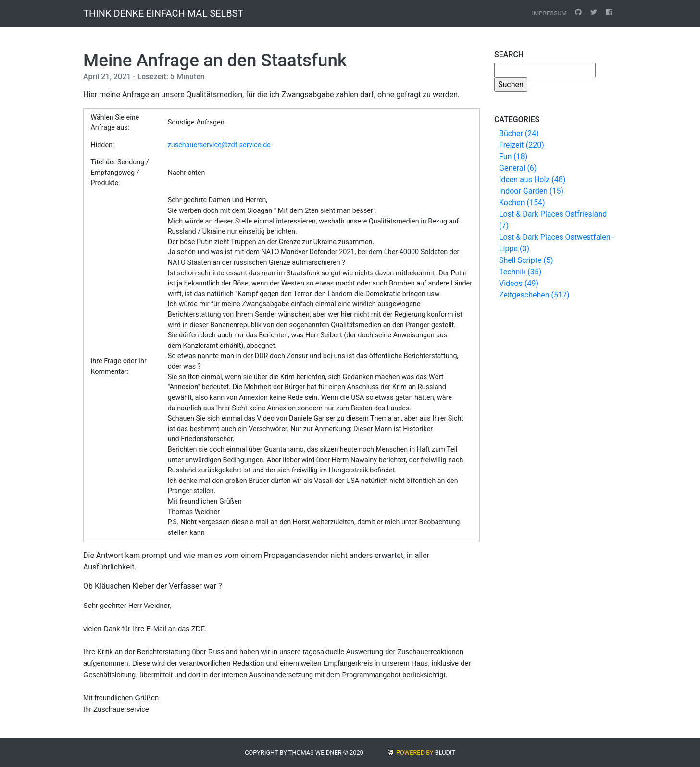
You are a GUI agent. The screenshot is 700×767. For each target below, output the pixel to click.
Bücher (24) (519, 133)
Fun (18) (513, 156)
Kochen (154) (522, 203)
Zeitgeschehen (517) (534, 295)
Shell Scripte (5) (526, 260)
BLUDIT (445, 752)
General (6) (518, 168)
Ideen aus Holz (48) (532, 179)
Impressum (549, 13)
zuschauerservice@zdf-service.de (219, 145)
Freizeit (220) (522, 145)
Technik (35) (520, 272)
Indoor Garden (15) (531, 191)
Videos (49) (519, 283)
